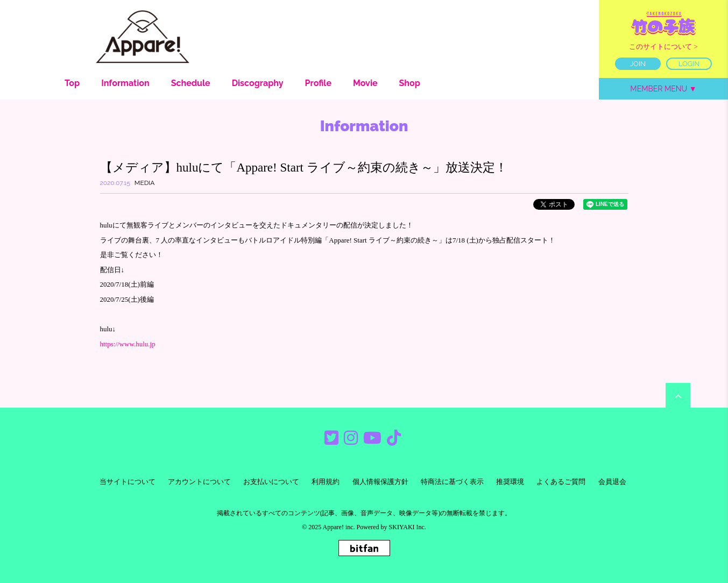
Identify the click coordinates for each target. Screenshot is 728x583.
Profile (318, 83)
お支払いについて (271, 482)
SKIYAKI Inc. (408, 527)
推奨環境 (510, 482)
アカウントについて (199, 482)
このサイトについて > (663, 47)
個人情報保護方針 (380, 482)
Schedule (191, 83)
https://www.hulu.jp (128, 344)
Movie (365, 83)
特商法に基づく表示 (452, 482)
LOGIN (689, 64)
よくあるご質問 (561, 482)
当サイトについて (128, 482)
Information (125, 83)
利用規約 (326, 482)
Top (72, 83)
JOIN (638, 64)
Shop (410, 83)
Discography (258, 83)
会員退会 (612, 482)
